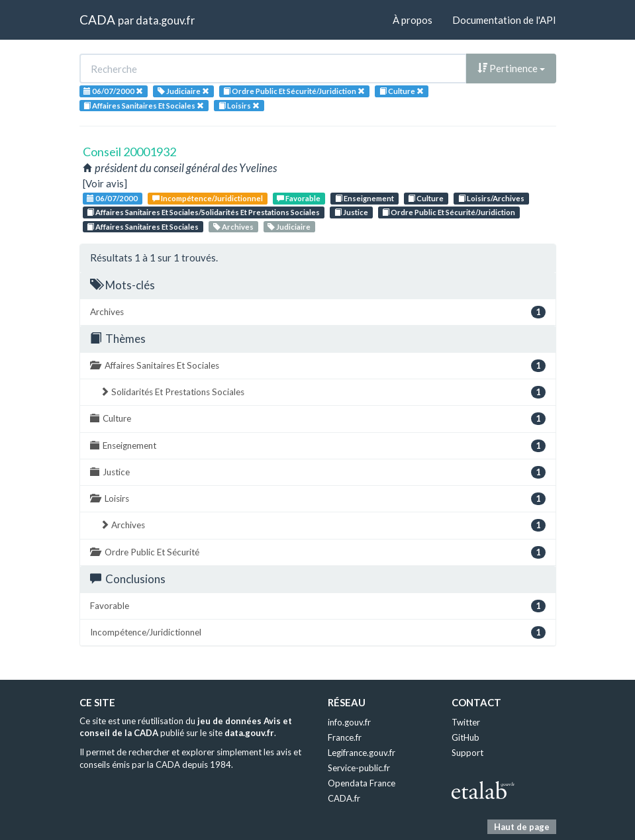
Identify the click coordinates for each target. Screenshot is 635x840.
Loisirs (318, 499)
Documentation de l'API (504, 20)
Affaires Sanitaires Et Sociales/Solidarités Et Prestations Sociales (203, 212)
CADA (97, 20)
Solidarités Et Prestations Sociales (323, 392)
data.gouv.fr (165, 20)
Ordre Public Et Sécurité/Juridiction (449, 212)
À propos (413, 20)
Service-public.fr (359, 768)
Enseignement (365, 198)
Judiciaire (289, 227)
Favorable (299, 198)
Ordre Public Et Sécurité (318, 552)
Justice (351, 212)
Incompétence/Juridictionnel (208, 198)
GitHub (465, 737)
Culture (426, 198)
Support (467, 753)
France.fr (345, 737)
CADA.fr (344, 798)
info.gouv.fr (349, 722)
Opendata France (362, 783)
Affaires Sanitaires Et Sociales (143, 227)
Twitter (466, 722)
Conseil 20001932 (129, 152)
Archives (233, 227)
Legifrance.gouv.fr (362, 753)
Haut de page (522, 827)
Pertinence (511, 68)
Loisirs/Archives (491, 198)
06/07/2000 (112, 198)
